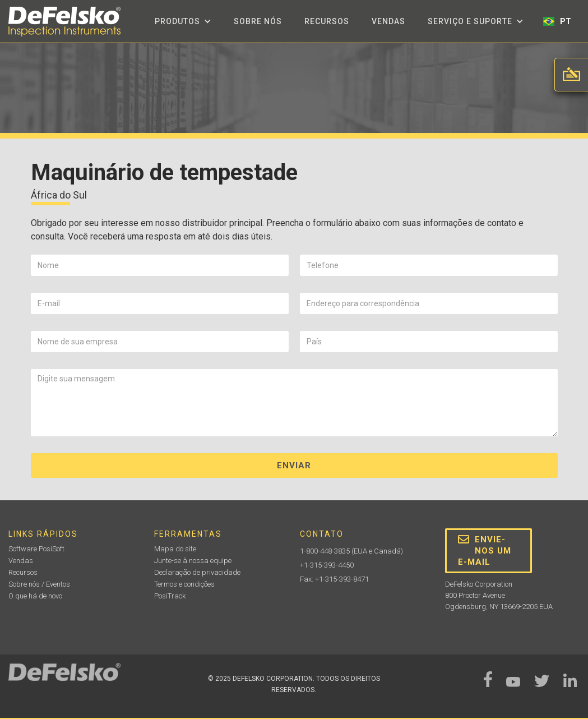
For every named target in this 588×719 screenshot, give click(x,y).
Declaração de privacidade (197, 572)
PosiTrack (170, 596)
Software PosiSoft (36, 549)
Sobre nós (258, 21)
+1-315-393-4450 (327, 565)
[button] (183, 21)
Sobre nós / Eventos (39, 584)
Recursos (327, 21)
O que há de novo (35, 596)
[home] (64, 22)
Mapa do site (175, 549)
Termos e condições (184, 584)
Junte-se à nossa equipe (193, 561)
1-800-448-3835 (325, 551)
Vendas (388, 21)
